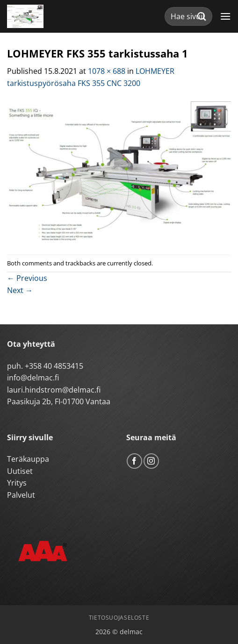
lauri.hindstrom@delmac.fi (54, 390)
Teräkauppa (28, 459)
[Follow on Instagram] (151, 461)
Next (20, 290)
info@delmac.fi (33, 378)
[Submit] (202, 16)
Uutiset (20, 471)
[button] (225, 16)
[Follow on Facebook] (134, 461)
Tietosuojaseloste (119, 618)
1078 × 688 (107, 71)
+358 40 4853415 (54, 366)
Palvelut (21, 495)
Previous (27, 278)
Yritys (17, 483)
